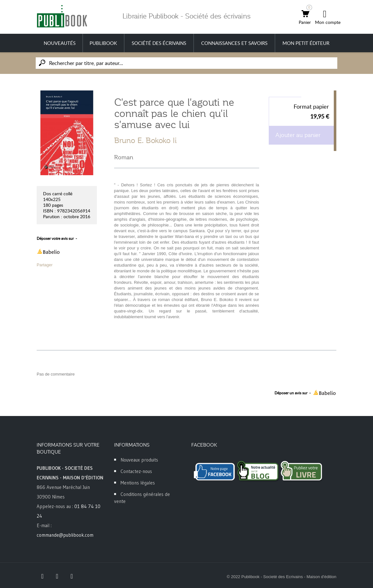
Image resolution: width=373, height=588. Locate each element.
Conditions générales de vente (142, 498)
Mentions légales (138, 483)
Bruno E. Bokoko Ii (145, 140)
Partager (45, 265)
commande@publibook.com (65, 535)
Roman (124, 157)
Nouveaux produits (139, 460)
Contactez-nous (136, 471)
